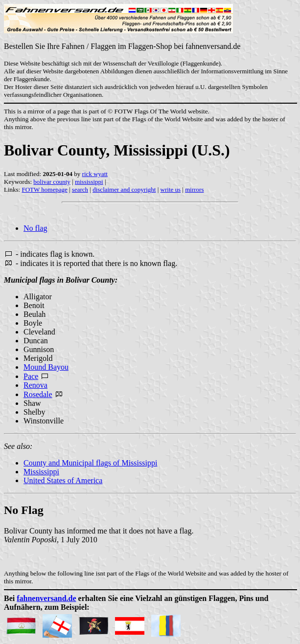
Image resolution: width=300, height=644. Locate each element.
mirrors (194, 189)
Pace (31, 376)
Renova (35, 385)
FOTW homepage (44, 189)
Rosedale (38, 394)
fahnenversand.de (46, 598)
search (80, 189)
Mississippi (41, 472)
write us (171, 189)
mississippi (89, 182)
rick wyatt (95, 174)
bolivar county (52, 182)
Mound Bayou (46, 367)
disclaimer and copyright (124, 189)
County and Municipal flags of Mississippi (90, 463)
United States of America (63, 480)
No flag (35, 228)
